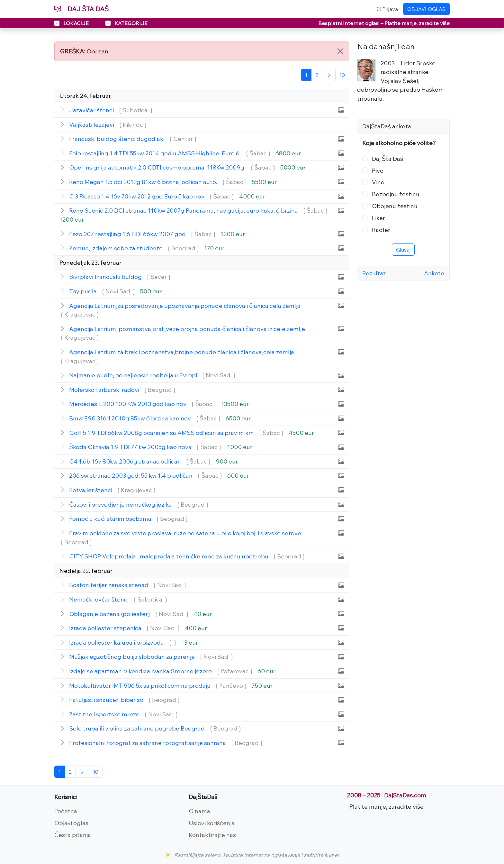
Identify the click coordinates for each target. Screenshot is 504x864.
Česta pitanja (73, 835)
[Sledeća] (329, 75)
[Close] (340, 51)
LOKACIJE (72, 23)
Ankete (434, 273)
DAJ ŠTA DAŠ (81, 9)
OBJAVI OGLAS (426, 9)
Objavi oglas (71, 823)
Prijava (387, 9)
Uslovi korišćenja (212, 823)
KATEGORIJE (126, 23)
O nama (199, 811)
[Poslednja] (342, 75)
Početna (66, 811)
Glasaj (403, 250)
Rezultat (374, 273)
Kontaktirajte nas (212, 835)
